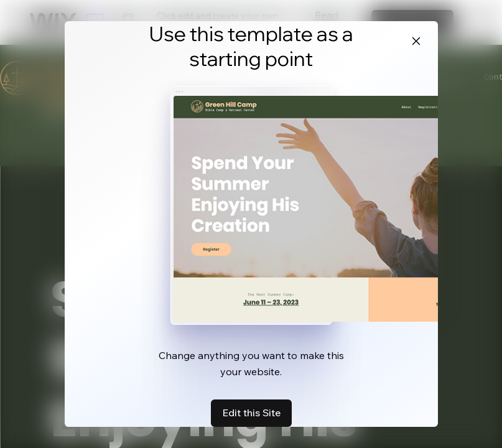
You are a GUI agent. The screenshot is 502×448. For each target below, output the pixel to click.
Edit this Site (251, 413)
